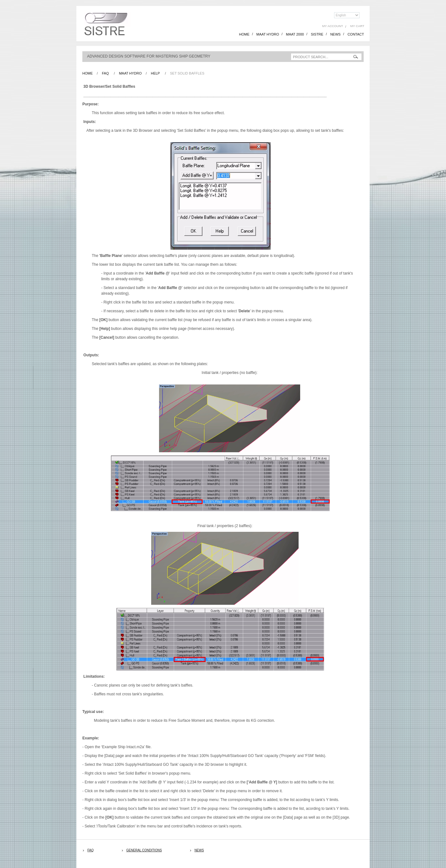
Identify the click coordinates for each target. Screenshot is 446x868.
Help (155, 73)
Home (88, 73)
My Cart (357, 26)
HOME (244, 34)
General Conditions (144, 850)
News (199, 850)
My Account (333, 26)
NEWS (336, 34)
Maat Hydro (130, 73)
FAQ (105, 73)
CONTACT (356, 34)
